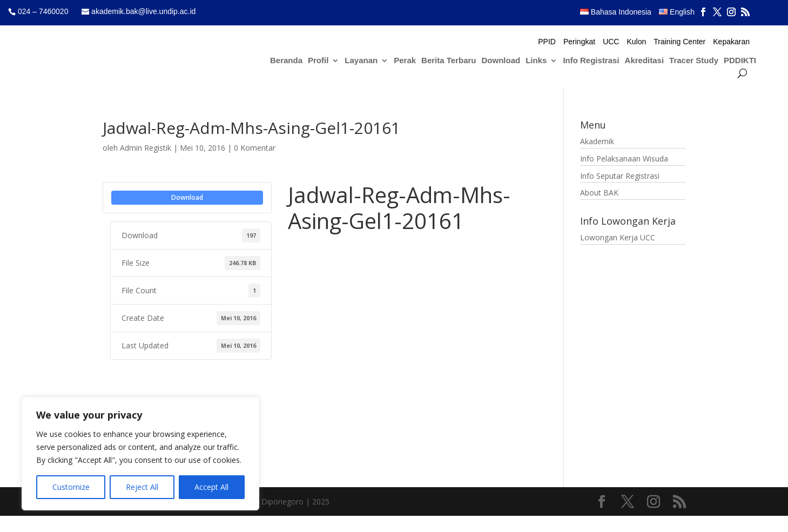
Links (536, 61)
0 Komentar (255, 148)
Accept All (211, 487)
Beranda (286, 61)
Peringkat (579, 42)
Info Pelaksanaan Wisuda (624, 159)
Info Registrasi (591, 61)
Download (501, 61)
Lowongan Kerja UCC (618, 237)
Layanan (361, 61)
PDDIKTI (740, 61)
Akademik (597, 141)
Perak (405, 61)
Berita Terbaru (449, 61)
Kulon (636, 42)
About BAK (599, 193)
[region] (140, 454)
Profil (318, 61)
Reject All (142, 487)
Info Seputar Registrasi (620, 176)
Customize (71, 487)
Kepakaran (731, 42)
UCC (611, 42)
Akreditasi (645, 61)
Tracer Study (694, 61)
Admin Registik (146, 148)
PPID (547, 42)
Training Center (679, 42)
